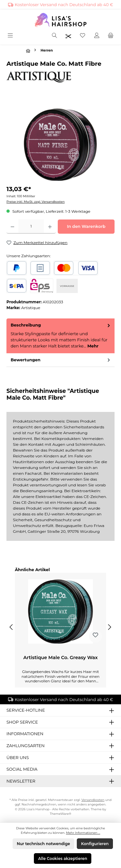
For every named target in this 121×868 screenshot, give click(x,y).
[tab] (60, 336)
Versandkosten (93, 800)
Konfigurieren (95, 844)
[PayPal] (17, 268)
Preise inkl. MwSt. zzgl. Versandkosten (35, 202)
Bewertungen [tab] (61, 360)
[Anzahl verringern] (12, 227)
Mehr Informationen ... (83, 833)
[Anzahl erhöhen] (50, 227)
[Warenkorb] (111, 36)
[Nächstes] (109, 627)
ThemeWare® (60, 814)
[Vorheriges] (12, 627)
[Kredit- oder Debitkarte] (76, 268)
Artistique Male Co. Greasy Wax (60, 658)
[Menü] (11, 36)
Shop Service (22, 722)
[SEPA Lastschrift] (17, 286)
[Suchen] (55, 36)
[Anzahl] (31, 227)
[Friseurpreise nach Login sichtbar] (68, 36)
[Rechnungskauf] (40, 268)
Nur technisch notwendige (43, 844)
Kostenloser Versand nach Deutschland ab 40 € (64, 5)
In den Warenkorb (86, 226)
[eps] (42, 286)
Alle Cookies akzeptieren (63, 858)
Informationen (25, 734)
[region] (60, 145)
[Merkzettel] (83, 36)
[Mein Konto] (97, 36)
